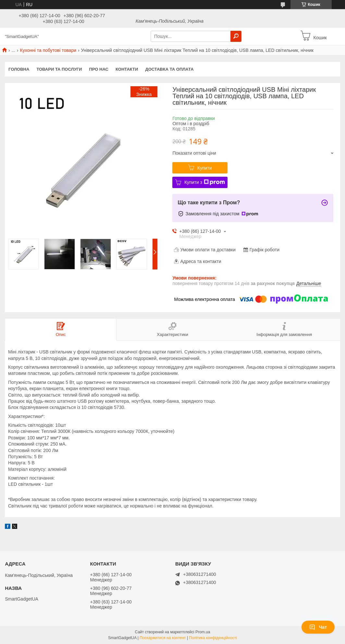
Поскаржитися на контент (163, 638)
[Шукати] (236, 36)
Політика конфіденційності (213, 638)
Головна (19, 69)
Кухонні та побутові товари (48, 50)
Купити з (205, 182)
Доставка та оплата (169, 69)
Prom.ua (203, 632)
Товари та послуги (59, 69)
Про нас (99, 69)
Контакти (127, 69)
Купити (205, 168)
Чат (318, 627)
